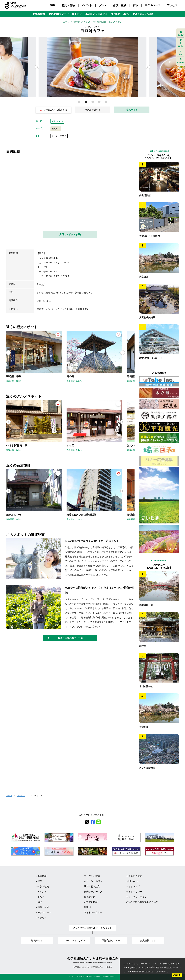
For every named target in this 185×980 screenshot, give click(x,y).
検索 (181, 53)
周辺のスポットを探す (71, 234)
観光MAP (181, 33)
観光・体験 (69, 5)
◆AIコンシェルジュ (96, 14)
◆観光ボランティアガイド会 (65, 14)
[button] (148, 67)
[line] (99, 822)
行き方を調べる (93, 110)
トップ (9, 796)
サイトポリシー (134, 892)
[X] (87, 822)
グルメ (103, 5)
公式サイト (132, 110)
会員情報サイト (148, 940)
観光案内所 (90, 897)
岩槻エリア (57, 121)
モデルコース (153, 5)
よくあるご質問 (134, 876)
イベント (87, 5)
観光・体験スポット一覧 (65, 638)
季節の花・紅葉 (92, 887)
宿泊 (136, 5)
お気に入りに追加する (53, 110)
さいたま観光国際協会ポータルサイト (93, 928)
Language (181, 61)
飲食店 (56, 129)
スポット (21, 796)
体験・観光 (43, 887)
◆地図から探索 (120, 14)
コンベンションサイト (74, 940)
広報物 (87, 907)
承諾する (177, 975)
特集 (53, 5)
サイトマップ (133, 887)
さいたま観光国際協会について (142, 902)
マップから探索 (92, 876)
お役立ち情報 (91, 902)
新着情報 (42, 876)
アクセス (172, 5)
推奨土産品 (120, 5)
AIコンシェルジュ (93, 881)
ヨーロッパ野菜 (59, 136)
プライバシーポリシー (138, 897)
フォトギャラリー (93, 912)
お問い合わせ (133, 881)
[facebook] (93, 822)
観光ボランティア (93, 892)
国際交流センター (111, 940)
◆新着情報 (39, 14)
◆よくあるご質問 (143, 14)
